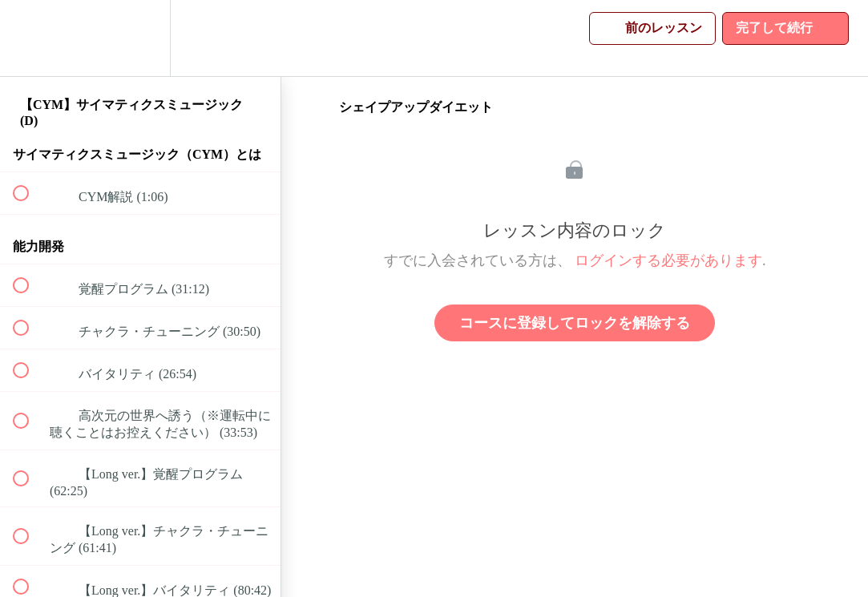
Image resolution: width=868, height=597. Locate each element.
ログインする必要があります (668, 260)
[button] (30, 38)
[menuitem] (140, 38)
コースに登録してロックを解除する (575, 323)
